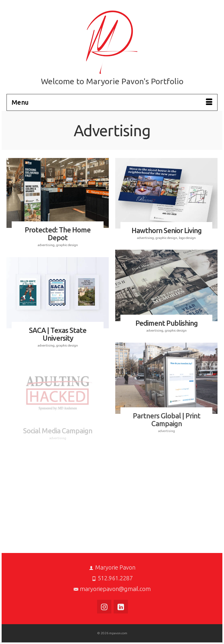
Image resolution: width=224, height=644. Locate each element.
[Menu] (112, 102)
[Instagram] (104, 607)
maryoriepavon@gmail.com (112, 589)
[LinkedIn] (121, 607)
